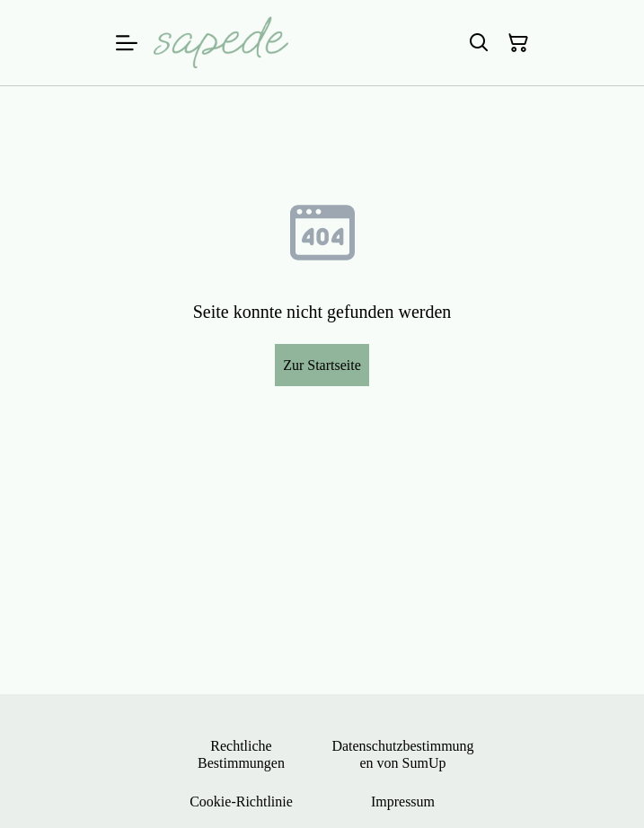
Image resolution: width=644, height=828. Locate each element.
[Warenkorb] (518, 43)
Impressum (403, 802)
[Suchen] (479, 43)
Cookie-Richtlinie (241, 802)
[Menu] (127, 43)
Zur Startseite (322, 365)
